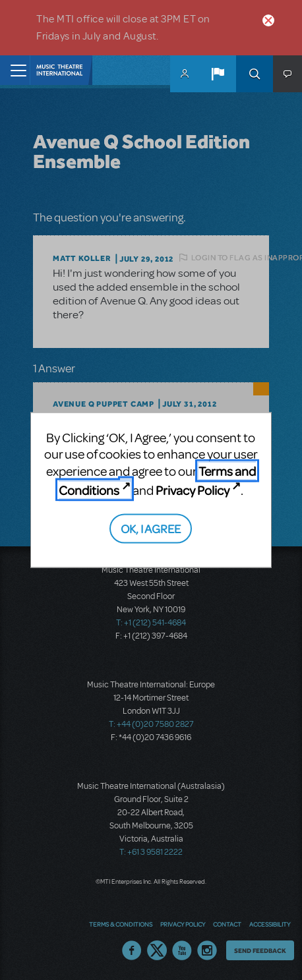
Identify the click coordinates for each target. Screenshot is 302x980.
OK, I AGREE (151, 528)
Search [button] (255, 74)
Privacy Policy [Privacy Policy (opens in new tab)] (193, 489)
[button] (218, 74)
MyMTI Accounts (185, 74)
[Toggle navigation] (15, 70)
